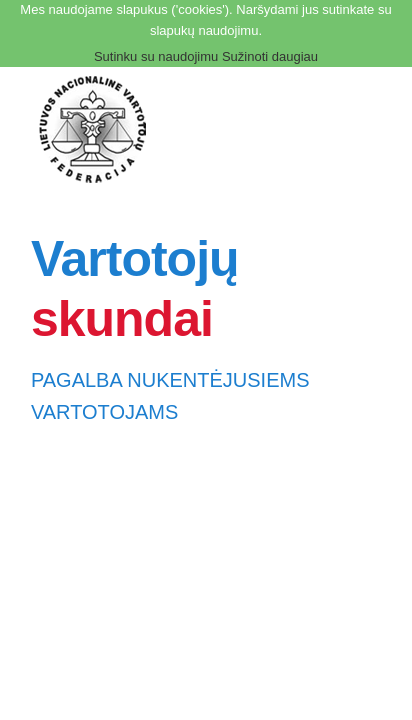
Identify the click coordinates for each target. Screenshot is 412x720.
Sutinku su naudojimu (156, 56)
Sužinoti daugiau (270, 56)
